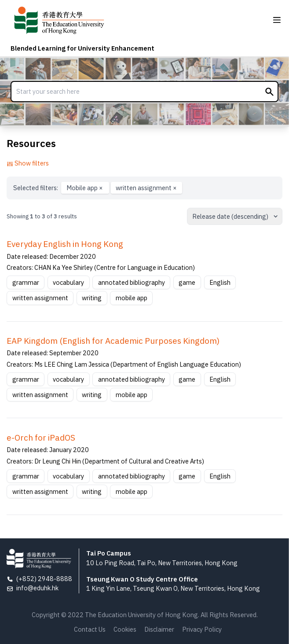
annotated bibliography (132, 282)
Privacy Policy (202, 629)
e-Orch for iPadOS (41, 438)
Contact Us (90, 629)
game (187, 282)
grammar (26, 282)
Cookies (125, 629)
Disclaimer (159, 629)
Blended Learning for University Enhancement (82, 48)
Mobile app (85, 188)
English (220, 282)
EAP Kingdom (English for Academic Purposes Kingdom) (113, 341)
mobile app (132, 298)
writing (92, 298)
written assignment (146, 188)
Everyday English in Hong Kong (65, 244)
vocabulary (68, 282)
